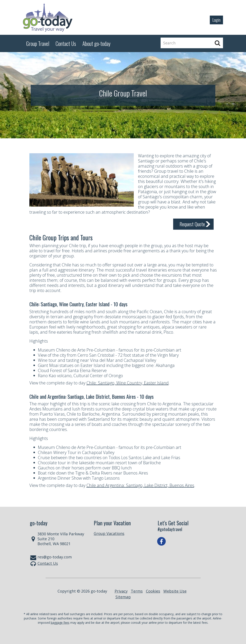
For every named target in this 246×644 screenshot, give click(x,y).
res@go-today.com (55, 557)
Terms (137, 591)
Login (216, 20)
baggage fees (60, 623)
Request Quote (192, 224)
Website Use (175, 591)
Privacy (121, 591)
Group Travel (38, 43)
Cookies (153, 591)
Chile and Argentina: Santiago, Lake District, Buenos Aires (140, 485)
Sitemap (123, 597)
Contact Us (48, 563)
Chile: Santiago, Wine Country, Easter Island (128, 383)
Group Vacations (109, 533)
